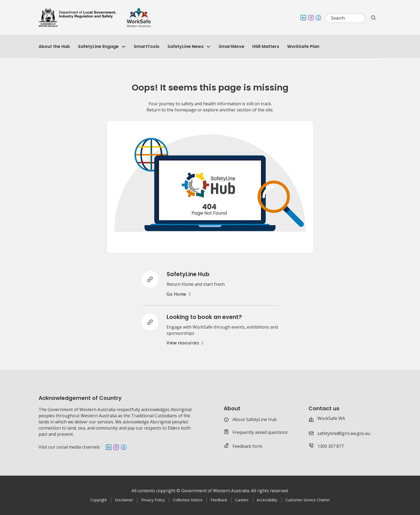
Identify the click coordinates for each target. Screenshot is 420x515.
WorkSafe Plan (303, 46)
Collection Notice (188, 500)
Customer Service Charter (307, 500)
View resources (185, 343)
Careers (242, 500)
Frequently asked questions (260, 432)
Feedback (219, 500)
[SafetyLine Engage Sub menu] (123, 47)
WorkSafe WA (331, 418)
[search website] (373, 18)
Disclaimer (124, 500)
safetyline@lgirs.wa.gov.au (344, 433)
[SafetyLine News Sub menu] (208, 47)
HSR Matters (266, 46)
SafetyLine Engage (98, 46)
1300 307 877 (331, 446)
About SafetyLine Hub (255, 419)
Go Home (179, 294)
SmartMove (231, 46)
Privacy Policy (153, 500)
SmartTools (147, 46)
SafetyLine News (185, 46)
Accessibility (267, 500)
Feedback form (247, 446)
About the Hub (54, 46)
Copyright (99, 500)
